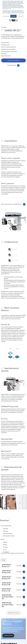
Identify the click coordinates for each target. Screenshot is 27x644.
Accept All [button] (13, 16)
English (5, 545)
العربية (5, 550)
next (5, 210)
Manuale (5, 531)
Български (6, 552)
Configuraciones (6, 45)
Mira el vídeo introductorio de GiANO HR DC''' (11, 204)
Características (5, 43)
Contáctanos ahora (8, 636)
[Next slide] (20, 502)
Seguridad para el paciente (8, 49)
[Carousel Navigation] (13, 211)
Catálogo (6, 529)
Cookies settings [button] (6, 16)
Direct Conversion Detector (8, 47)
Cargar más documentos (14, 613)
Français (5, 547)
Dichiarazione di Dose (9, 536)
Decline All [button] (21, 16)
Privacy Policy (8, 9)
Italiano (5, 542)
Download (4, 54)
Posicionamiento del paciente (9, 52)
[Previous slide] (7, 502)
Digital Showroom (6, 56)
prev (2, 210)
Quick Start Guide (8, 534)
